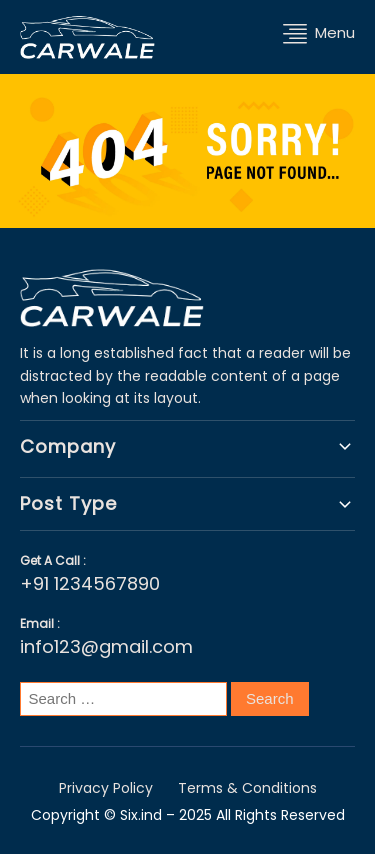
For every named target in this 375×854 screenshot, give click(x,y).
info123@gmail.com (106, 646)
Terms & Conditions (247, 788)
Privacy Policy (106, 788)
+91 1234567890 (90, 583)
